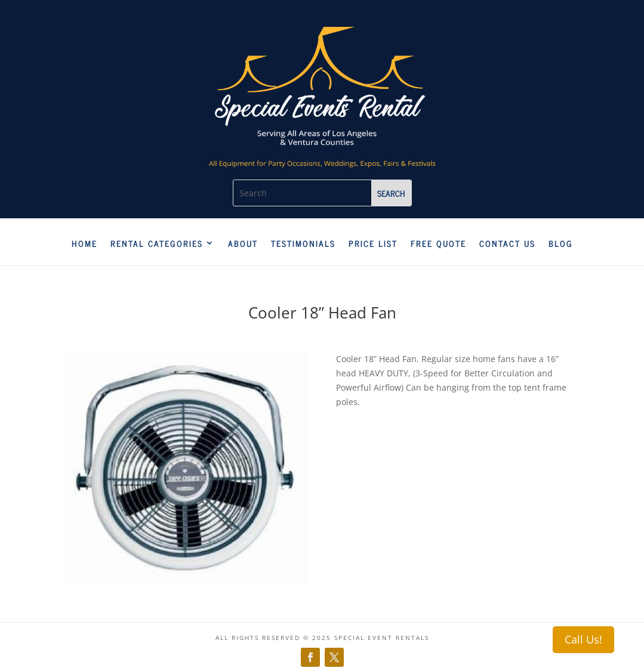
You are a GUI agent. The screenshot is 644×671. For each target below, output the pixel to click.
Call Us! (583, 639)
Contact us (507, 244)
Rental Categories (157, 244)
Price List (373, 244)
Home (84, 244)
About (243, 244)
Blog (561, 244)
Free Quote (438, 244)
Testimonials (303, 244)
